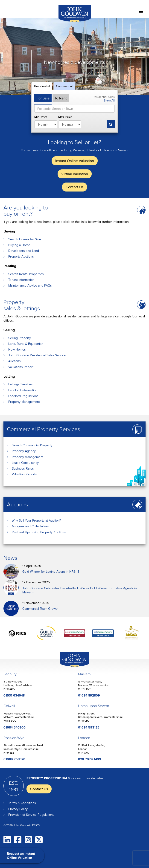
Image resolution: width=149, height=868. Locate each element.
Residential (42, 86)
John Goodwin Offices (71, 667)
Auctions (15, 361)
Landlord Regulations (23, 396)
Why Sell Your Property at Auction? (36, 520)
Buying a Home (19, 245)
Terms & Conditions (22, 803)
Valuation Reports (24, 474)
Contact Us (74, 187)
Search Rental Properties (26, 274)
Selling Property (20, 338)
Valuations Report (21, 367)
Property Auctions (21, 256)
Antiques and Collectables (30, 526)
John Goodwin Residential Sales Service (37, 355)
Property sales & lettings (22, 305)
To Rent (61, 98)
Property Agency (24, 451)
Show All (109, 100)
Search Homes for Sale (25, 239)
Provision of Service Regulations (31, 815)
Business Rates (23, 468)
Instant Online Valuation (75, 161)
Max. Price (65, 117)
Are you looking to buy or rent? (26, 210)
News (10, 558)
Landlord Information (23, 390)
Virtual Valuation (75, 174)
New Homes (17, 349)
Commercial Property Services (44, 429)
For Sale (43, 98)
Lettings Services (20, 384)
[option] (74, 56)
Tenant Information (21, 280)
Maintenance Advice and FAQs (30, 285)
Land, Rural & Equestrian (26, 344)
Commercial (64, 86)
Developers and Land (24, 251)
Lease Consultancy (25, 463)
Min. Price (41, 117)
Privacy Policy (18, 809)
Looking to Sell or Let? (74, 142)
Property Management (24, 402)
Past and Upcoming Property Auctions (39, 532)
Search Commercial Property (32, 445)
